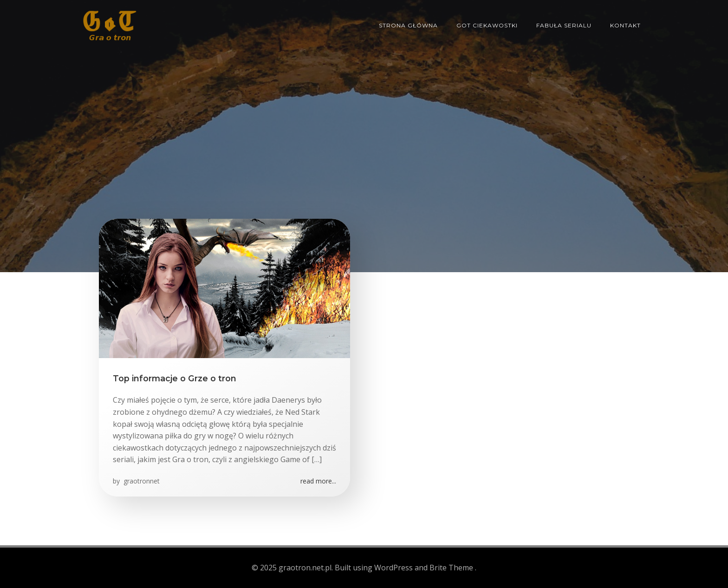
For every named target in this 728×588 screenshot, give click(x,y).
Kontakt (625, 25)
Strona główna (408, 25)
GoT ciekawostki (487, 25)
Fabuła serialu (564, 25)
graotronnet (141, 481)
